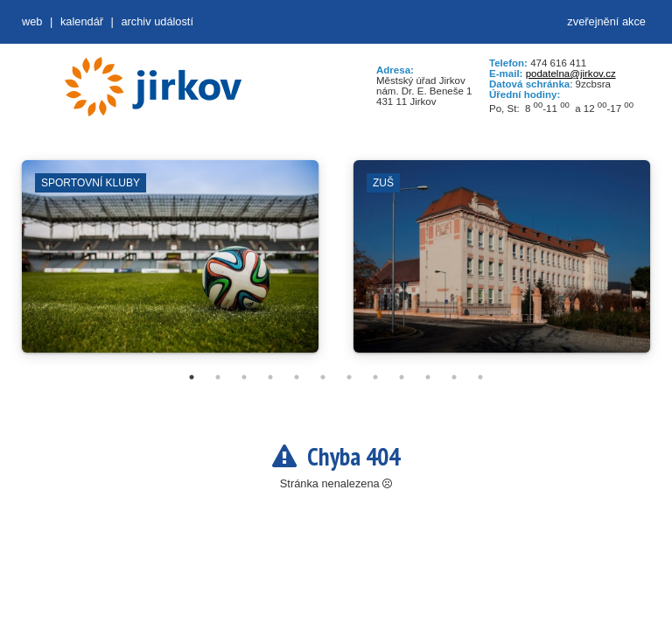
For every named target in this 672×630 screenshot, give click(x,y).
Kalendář (82, 21)
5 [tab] (297, 377)
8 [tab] (375, 377)
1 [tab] (192, 377)
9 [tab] (402, 377)
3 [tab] (244, 377)
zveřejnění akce (606, 21)
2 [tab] (218, 377)
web (32, 21)
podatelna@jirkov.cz (571, 73)
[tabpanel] (170, 265)
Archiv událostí (157, 21)
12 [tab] (480, 377)
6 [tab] (323, 377)
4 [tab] (270, 377)
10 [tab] (428, 377)
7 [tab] (349, 377)
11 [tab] (454, 377)
